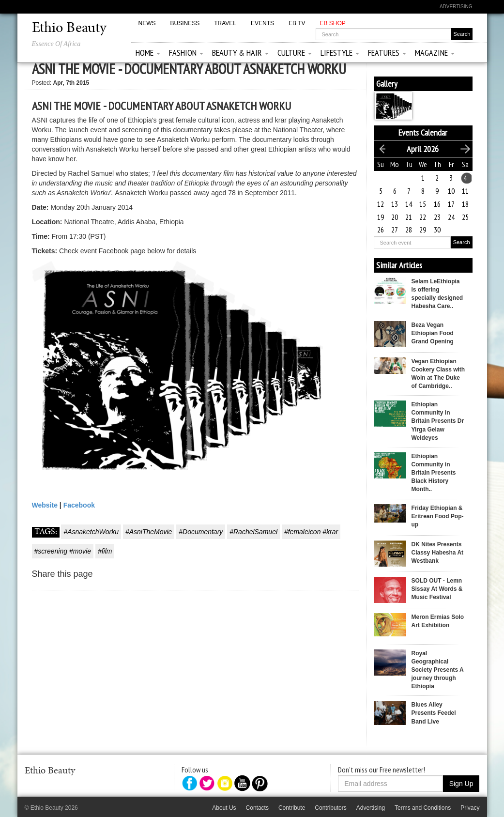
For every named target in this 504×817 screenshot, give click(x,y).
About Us (224, 808)
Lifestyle (340, 53)
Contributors (330, 808)
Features (387, 53)
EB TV (297, 23)
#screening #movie (63, 551)
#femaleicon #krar (311, 532)
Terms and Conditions (423, 808)
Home (148, 53)
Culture (295, 53)
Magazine (435, 53)
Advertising (456, 7)
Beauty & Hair (240, 53)
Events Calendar (423, 132)
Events (262, 23)
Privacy (470, 808)
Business (185, 23)
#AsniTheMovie (149, 532)
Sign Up (461, 784)
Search (462, 242)
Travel (225, 23)
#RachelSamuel (253, 532)
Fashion (186, 53)
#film (105, 551)
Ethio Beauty (69, 29)
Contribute (292, 808)
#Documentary (201, 532)
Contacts (257, 808)
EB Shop (332, 23)
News (147, 23)
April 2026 (423, 149)
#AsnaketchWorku (91, 532)
